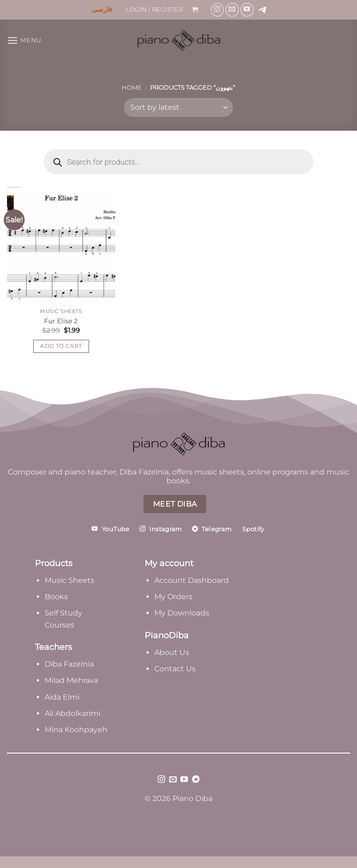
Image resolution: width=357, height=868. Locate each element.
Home (132, 88)
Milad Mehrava (71, 680)
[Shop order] (178, 107)
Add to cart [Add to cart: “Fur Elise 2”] (61, 346)
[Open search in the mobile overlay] (178, 162)
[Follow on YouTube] (247, 10)
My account (169, 563)
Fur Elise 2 (61, 321)
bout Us (174, 652)
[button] (154, 10)
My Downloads (182, 613)
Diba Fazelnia (69, 664)
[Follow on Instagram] (217, 10)
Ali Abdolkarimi (73, 713)
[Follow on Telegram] (196, 780)
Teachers (53, 647)
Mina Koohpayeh (76, 730)
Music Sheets (69, 580)
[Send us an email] (232, 10)
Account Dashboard (192, 580)
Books (56, 597)
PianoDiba (167, 635)
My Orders (173, 597)
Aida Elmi (62, 697)
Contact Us (175, 669)
